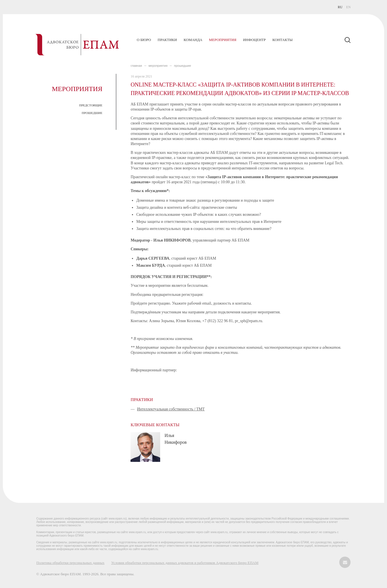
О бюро (144, 40)
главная (136, 66)
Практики (167, 40)
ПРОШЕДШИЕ (92, 113)
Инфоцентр (254, 40)
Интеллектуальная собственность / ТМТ (171, 409)
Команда (193, 40)
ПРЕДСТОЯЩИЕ (91, 105)
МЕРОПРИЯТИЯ (158, 66)
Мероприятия (223, 40)
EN (348, 7)
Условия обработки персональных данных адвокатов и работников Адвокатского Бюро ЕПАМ (185, 563)
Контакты (282, 40)
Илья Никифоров (175, 439)
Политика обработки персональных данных (70, 563)
